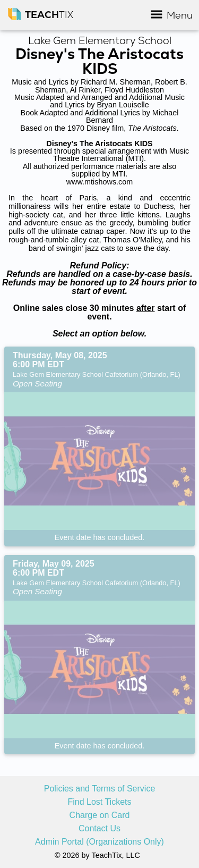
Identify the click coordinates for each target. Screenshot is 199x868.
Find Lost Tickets (99, 802)
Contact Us (99, 829)
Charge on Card (100, 815)
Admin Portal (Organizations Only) (99, 842)
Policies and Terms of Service (100, 789)
